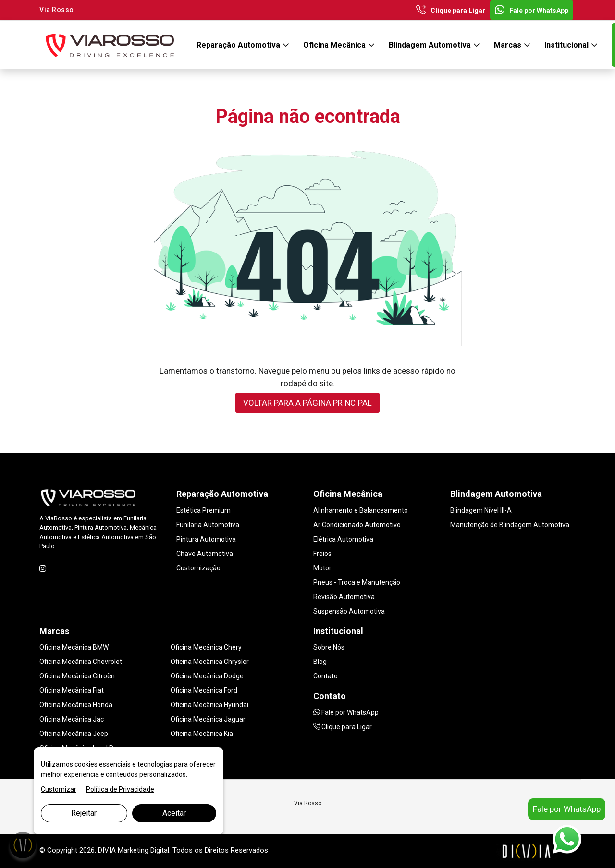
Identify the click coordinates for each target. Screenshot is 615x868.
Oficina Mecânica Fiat (72, 690)
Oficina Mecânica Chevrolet (81, 662)
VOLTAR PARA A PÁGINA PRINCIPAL (307, 403)
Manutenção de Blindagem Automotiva (510, 525)
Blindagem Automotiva (431, 45)
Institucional (567, 45)
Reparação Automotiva (239, 45)
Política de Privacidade (120, 789)
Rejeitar (84, 813)
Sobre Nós (329, 647)
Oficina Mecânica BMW (74, 647)
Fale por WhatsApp (532, 11)
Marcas (509, 45)
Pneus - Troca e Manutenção (357, 582)
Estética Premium (203, 510)
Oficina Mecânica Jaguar (208, 719)
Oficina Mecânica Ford (204, 690)
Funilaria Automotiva (208, 525)
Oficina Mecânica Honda (76, 705)
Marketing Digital (143, 850)
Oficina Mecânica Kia (202, 734)
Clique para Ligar (451, 11)
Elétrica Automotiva (343, 539)
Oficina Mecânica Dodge (207, 676)
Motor (322, 568)
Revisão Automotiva (344, 597)
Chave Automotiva (205, 554)
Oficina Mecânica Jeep (74, 734)
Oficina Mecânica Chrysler (210, 662)
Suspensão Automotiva (349, 611)
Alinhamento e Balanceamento (361, 510)
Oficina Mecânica (335, 45)
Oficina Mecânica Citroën (77, 676)
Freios (322, 554)
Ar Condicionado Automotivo (357, 525)
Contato (326, 676)
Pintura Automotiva (206, 539)
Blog (320, 662)
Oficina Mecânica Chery (206, 647)
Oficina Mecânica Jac (72, 719)
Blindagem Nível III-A (481, 510)
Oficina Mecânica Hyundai (209, 705)
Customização (198, 568)
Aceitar (174, 813)
